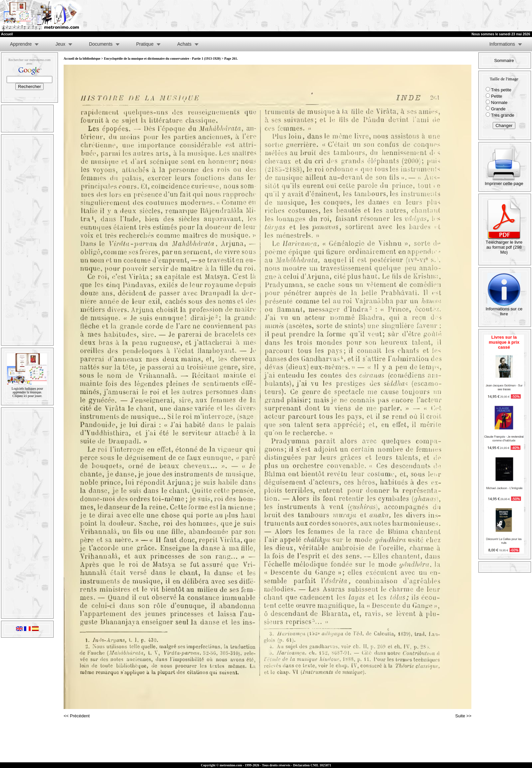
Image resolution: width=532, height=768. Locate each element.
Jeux (60, 44)
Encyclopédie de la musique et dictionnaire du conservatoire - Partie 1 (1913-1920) (162, 58)
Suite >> (463, 716)
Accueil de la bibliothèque (82, 58)
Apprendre (21, 44)
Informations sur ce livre (504, 309)
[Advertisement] (450, 16)
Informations (502, 44)
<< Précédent (77, 716)
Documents (101, 44)
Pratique (145, 44)
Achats (184, 44)
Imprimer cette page (504, 181)
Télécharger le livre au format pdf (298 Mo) (504, 245)
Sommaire (504, 60)
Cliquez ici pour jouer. (27, 396)
